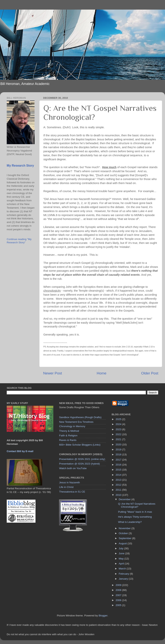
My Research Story (20, 166)
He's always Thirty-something (135, 517)
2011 (119, 490)
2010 (119, 495)
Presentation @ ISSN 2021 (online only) (82, 459)
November (125, 528)
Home (101, 373)
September (125, 538)
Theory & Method (69, 431)
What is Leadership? (130, 522)
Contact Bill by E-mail (20, 451)
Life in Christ (66, 487)
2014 (119, 475)
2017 (119, 460)
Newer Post (53, 373)
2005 (119, 605)
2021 (119, 439)
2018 (119, 454)
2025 (119, 419)
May (122, 559)
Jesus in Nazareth (69, 482)
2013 (119, 480)
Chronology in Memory (72, 426)
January (124, 579)
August (123, 543)
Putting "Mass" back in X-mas (135, 512)
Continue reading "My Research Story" (19, 241)
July (121, 548)
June (122, 553)
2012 (119, 485)
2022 (119, 434)
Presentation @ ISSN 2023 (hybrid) (79, 464)
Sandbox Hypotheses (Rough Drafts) (80, 417)
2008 (119, 590)
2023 (119, 429)
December (125, 499)
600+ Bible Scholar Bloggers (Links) (80, 445)
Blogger (103, 616)
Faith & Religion (68, 436)
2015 (119, 470)
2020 (119, 445)
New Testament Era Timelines (76, 422)
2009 (119, 585)
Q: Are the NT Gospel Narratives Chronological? (137, 505)
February (124, 574)
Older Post (150, 373)
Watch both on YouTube (73, 468)
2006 (119, 600)
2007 (119, 595)
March (123, 569)
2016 (119, 465)
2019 (119, 449)
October (124, 533)
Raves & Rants (68, 440)
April (122, 564)
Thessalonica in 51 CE (72, 492)
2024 (119, 424)
